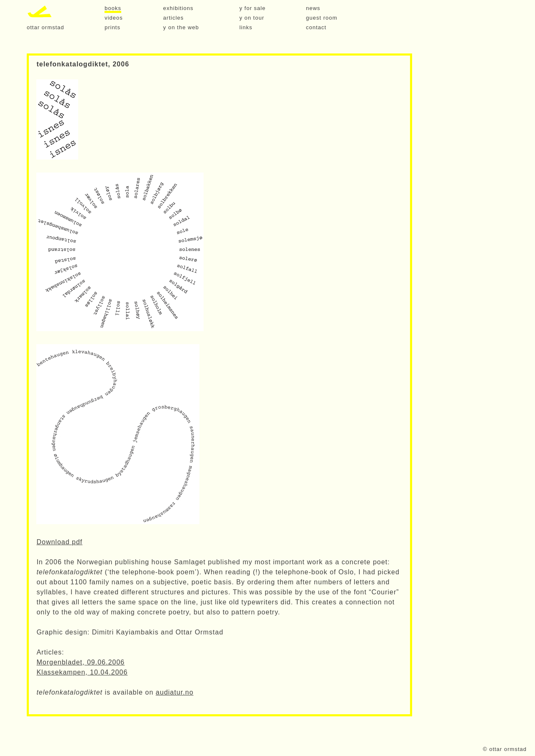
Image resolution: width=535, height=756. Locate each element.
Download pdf (59, 542)
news (313, 8)
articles (173, 18)
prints (112, 28)
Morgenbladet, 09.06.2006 (80, 662)
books (113, 8)
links (246, 28)
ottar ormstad (46, 28)
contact (316, 28)
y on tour (252, 18)
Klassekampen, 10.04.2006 (82, 672)
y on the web (181, 28)
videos (114, 18)
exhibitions (178, 8)
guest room (322, 18)
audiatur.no (175, 692)
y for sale (253, 8)
